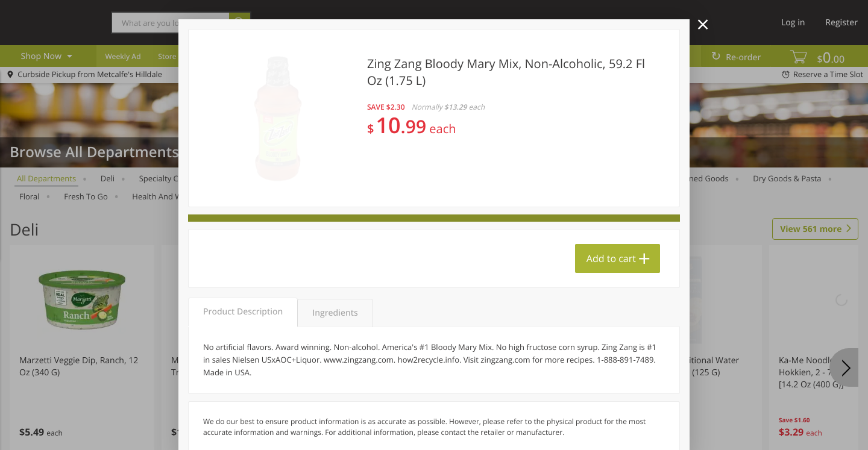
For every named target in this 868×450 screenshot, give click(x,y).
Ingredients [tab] (335, 313)
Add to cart (611, 258)
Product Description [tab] (243, 312)
